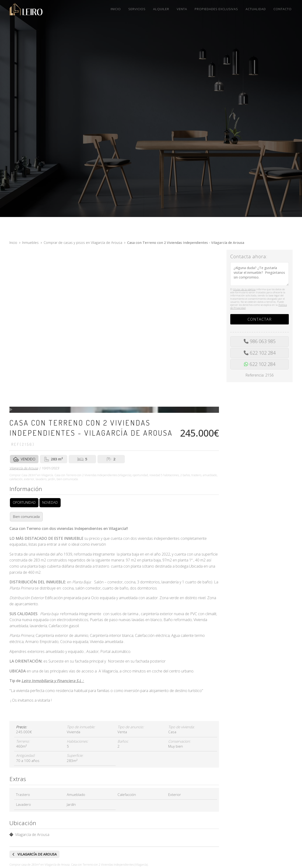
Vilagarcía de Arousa (24, 468)
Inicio (13, 243)
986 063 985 (263, 341)
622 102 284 (263, 353)
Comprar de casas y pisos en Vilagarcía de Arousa (83, 243)
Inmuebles (30, 243)
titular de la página (244, 289)
